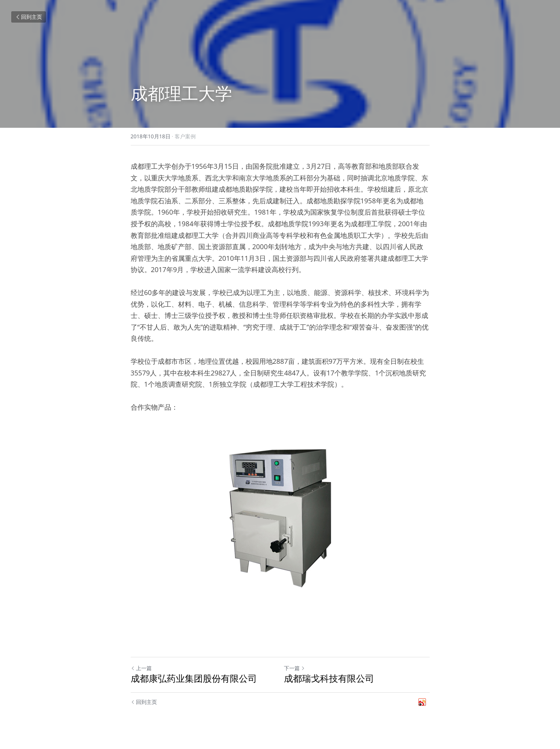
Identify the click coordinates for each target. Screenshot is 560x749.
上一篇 (141, 668)
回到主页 (29, 17)
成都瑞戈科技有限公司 (329, 678)
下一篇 (294, 668)
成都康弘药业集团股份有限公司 (194, 678)
